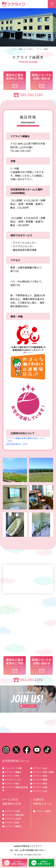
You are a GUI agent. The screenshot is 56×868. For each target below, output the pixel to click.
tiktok (47, 750)
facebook (27, 750)
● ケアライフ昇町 (39, 776)
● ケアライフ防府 (11, 823)
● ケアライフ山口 (39, 768)
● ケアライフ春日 (11, 783)
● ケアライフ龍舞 (39, 780)
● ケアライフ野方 (39, 783)
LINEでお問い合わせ (42, 863)
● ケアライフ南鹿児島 (13, 815)
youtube (37, 750)
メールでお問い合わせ (15, 863)
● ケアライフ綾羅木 (12, 772)
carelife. (20, 854)
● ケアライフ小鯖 (11, 811)
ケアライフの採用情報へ (28, 699)
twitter (16, 750)
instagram (6, 750)
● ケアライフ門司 (11, 776)
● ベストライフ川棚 (12, 768)
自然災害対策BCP (14, 444)
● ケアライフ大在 (39, 791)
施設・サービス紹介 (26, 49)
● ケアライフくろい (12, 780)
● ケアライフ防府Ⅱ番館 (42, 772)
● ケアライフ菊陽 (39, 787)
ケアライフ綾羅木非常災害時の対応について (26, 438)
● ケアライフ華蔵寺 (12, 826)
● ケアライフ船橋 (42, 811)
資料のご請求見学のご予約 (15, 81)
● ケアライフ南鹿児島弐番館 (15, 789)
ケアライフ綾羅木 (43, 49)
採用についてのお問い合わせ (42, 81)
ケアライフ (13, 4)
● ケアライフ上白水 (12, 819)
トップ (13, 49)
